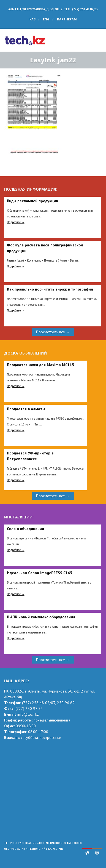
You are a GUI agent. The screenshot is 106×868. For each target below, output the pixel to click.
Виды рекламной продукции (32, 201)
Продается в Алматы (26, 409)
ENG (46, 19)
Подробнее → (16, 222)
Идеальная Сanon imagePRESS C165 (40, 573)
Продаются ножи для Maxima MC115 (40, 365)
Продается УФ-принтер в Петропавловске (30, 456)
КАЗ (32, 19)
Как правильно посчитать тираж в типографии (50, 289)
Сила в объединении (25, 529)
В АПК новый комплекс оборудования (41, 617)
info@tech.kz (28, 714)
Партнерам (67, 19)
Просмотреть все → (53, 332)
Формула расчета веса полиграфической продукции (45, 248)
